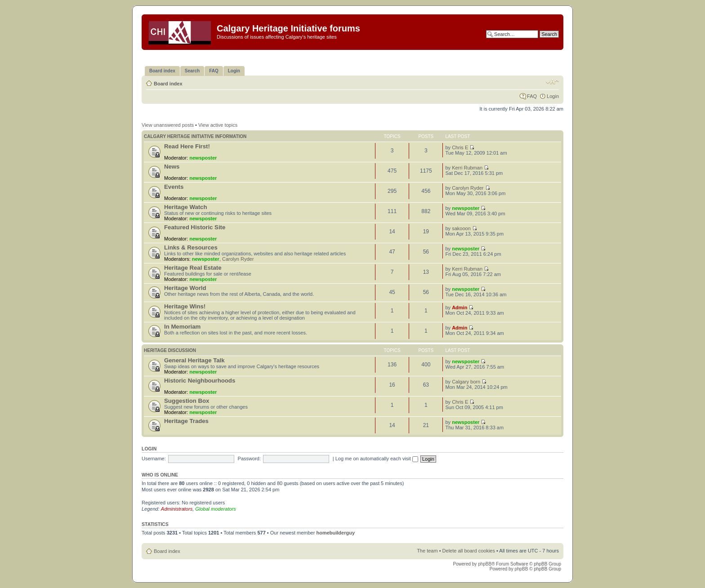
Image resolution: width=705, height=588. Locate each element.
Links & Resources (191, 247)
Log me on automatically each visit (377, 459)
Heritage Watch (186, 207)
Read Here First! (187, 146)
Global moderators (216, 509)
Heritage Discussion (170, 350)
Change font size (552, 82)
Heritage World (185, 288)
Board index (168, 84)
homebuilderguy (335, 533)
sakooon (461, 228)
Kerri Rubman (467, 168)
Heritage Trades (186, 421)
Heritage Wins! (185, 306)
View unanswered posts (168, 125)
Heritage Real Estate (193, 268)
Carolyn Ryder (468, 188)
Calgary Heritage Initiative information (195, 136)
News (172, 167)
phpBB (485, 564)
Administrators (177, 509)
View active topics (218, 125)
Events (174, 187)
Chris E (460, 147)
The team (427, 551)
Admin (460, 307)
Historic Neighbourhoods (200, 381)
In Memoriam (182, 327)
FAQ (532, 96)
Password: (249, 459)
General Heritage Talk (194, 360)
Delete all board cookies (469, 551)
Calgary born (466, 382)
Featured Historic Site (195, 227)
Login (553, 96)
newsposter (203, 158)
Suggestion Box (187, 401)
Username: (154, 459)
